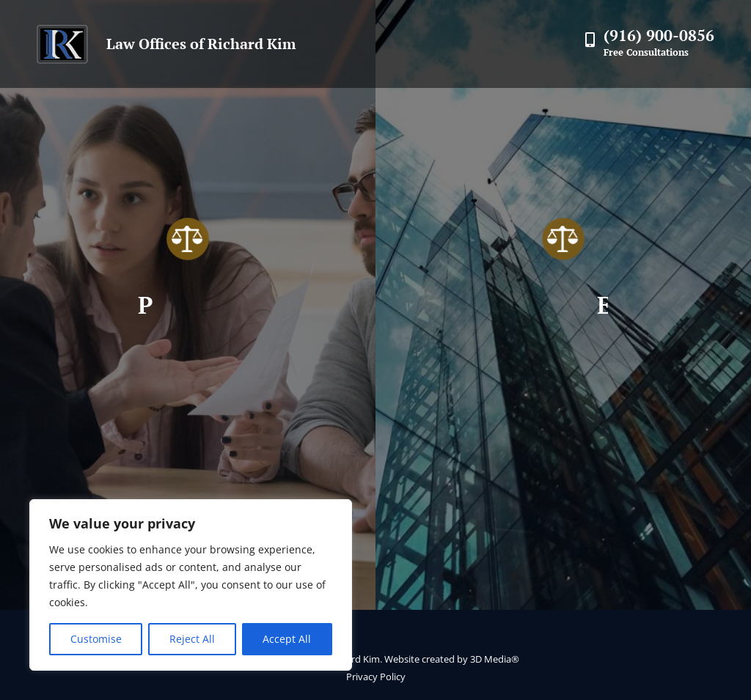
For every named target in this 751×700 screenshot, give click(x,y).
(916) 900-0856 (659, 35)
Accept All (287, 639)
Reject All (192, 639)
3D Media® (495, 659)
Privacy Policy (376, 677)
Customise (96, 639)
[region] (191, 585)
